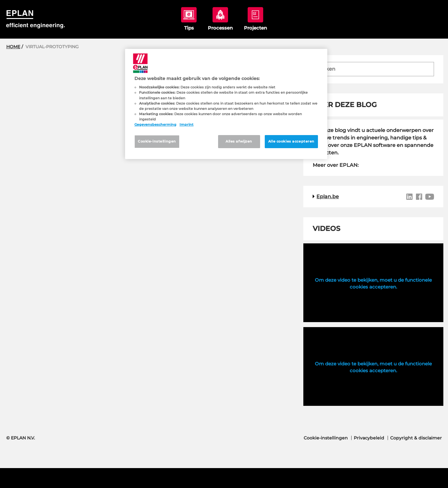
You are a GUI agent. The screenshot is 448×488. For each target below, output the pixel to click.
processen (220, 19)
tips (189, 19)
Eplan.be (328, 197)
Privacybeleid (369, 438)
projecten (255, 19)
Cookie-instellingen (326, 438)
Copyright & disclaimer (416, 438)
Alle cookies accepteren (291, 141)
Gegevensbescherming (155, 124)
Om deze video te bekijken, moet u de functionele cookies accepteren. (373, 284)
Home (13, 47)
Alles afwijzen (239, 141)
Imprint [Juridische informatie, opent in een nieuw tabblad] (187, 124)
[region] (226, 104)
